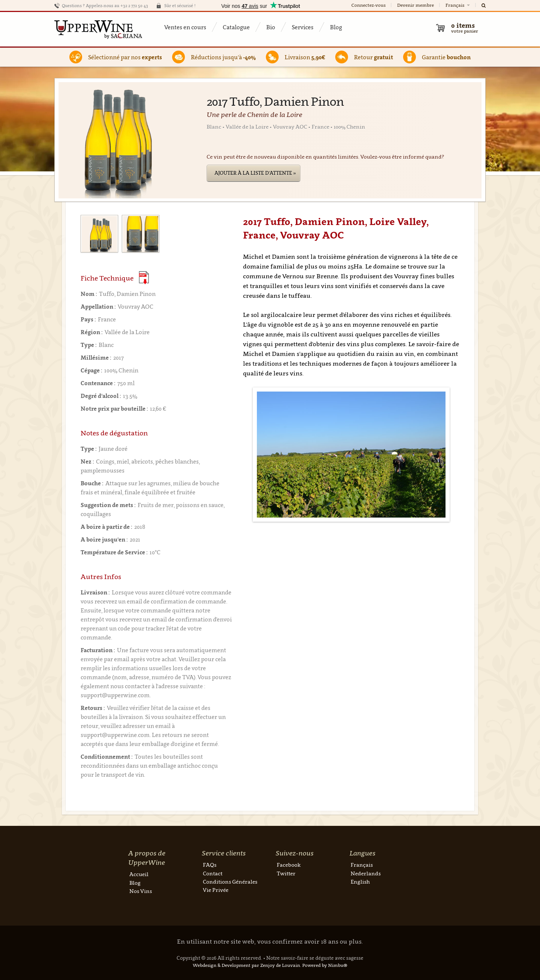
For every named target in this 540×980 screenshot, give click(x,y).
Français (458, 5)
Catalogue (236, 27)
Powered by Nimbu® (325, 965)
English (360, 882)
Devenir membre (415, 5)
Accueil (139, 874)
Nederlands (366, 873)
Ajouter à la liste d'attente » (255, 173)
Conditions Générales (230, 882)
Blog (336, 27)
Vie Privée (216, 890)
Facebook (289, 865)
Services (303, 27)
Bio (271, 27)
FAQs (210, 865)
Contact (213, 873)
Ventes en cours (185, 27)
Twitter (286, 873)
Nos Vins (141, 891)
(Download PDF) (144, 278)
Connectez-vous (368, 5)
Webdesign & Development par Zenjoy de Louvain (246, 965)
